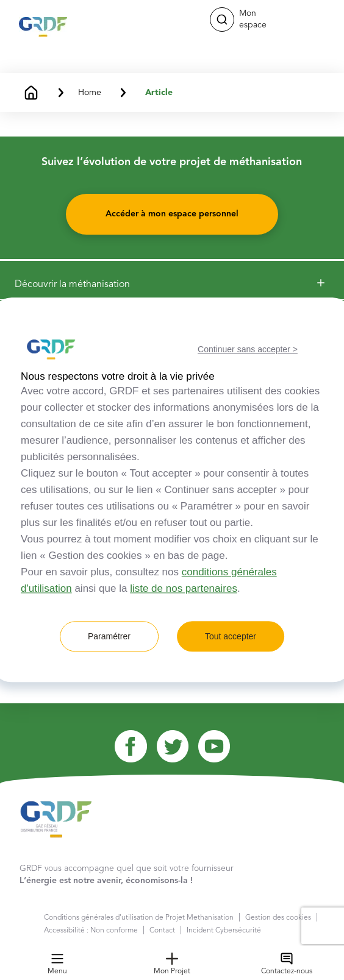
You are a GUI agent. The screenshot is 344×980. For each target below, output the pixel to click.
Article (159, 93)
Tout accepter (231, 637)
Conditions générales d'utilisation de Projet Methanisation (139, 918)
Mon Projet (172, 964)
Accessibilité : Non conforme (91, 931)
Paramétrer (109, 637)
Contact (162, 931)
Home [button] (90, 93)
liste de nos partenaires (184, 589)
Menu (57, 964)
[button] (222, 20)
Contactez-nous (287, 964)
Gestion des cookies (278, 918)
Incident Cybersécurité (224, 931)
